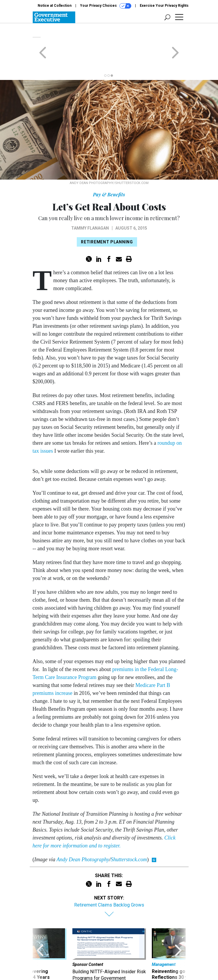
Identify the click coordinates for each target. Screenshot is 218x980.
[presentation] (40, 935)
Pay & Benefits (109, 172)
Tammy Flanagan (90, 205)
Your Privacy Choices (106, 6)
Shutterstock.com (129, 837)
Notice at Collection (55, 6)
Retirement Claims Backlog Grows (109, 882)
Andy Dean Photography (83, 837)
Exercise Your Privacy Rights (164, 6)
